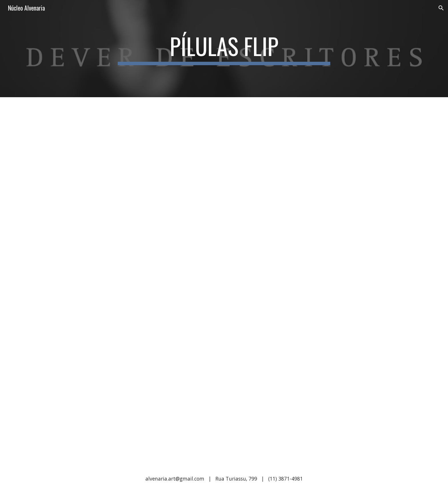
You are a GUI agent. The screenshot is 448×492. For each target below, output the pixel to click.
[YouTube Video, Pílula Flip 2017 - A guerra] (139, 404)
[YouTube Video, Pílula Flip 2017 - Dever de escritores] (309, 404)
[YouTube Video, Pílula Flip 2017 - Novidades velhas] (139, 282)
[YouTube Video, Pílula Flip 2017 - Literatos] (309, 159)
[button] (441, 8)
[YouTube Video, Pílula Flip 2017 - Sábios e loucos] (139, 159)
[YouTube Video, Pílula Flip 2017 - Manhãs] (309, 282)
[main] (224, 49)
